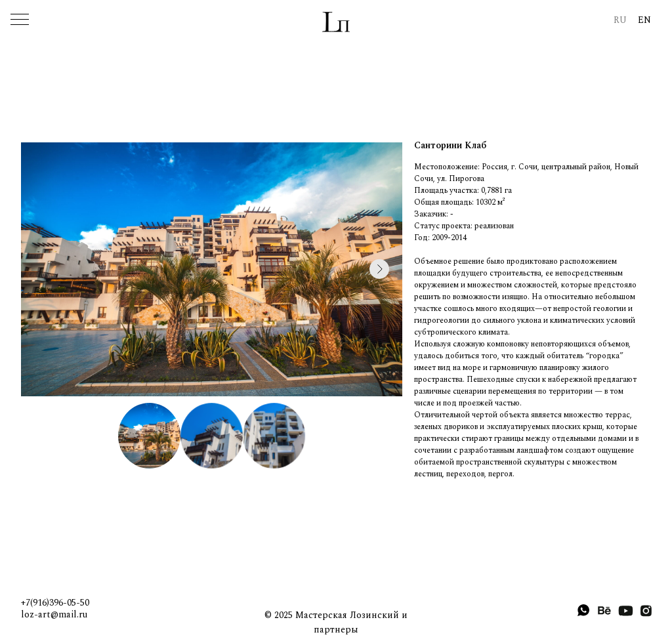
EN (644, 20)
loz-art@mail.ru (54, 614)
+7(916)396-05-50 (55, 603)
